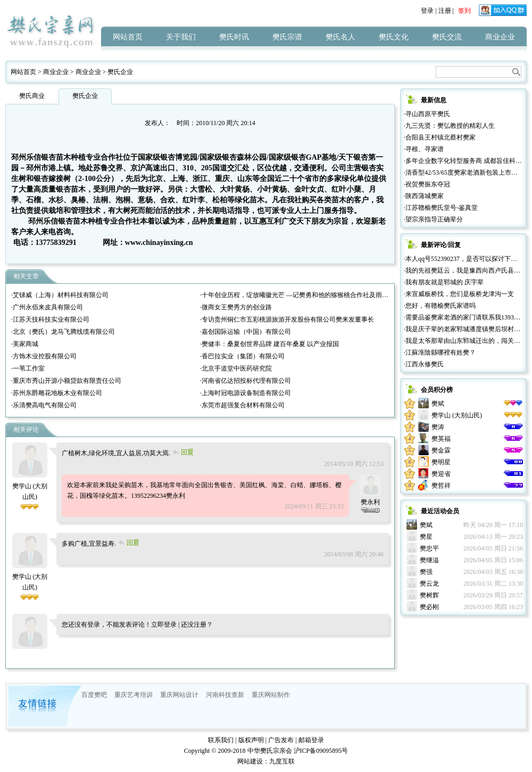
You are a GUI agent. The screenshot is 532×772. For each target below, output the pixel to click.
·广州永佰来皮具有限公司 (47, 307)
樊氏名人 (340, 37)
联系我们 (221, 740)
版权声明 (251, 740)
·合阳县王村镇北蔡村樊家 (440, 137)
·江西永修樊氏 (424, 364)
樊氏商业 (32, 96)
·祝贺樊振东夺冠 (427, 184)
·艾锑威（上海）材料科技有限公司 (60, 295)
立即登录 (164, 625)
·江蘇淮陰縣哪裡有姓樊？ (440, 352)
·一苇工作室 (28, 368)
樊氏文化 (394, 37)
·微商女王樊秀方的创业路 (236, 307)
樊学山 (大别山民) (30, 486)
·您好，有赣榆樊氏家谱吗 (440, 306)
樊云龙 (429, 584)
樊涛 (438, 427)
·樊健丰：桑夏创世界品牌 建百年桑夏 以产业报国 (269, 344)
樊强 (426, 572)
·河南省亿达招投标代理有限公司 (246, 381)
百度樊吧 (94, 695)
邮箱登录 (311, 740)
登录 (427, 11)
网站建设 (250, 761)
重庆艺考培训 (134, 695)
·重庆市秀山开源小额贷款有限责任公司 (66, 381)
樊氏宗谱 (287, 37)
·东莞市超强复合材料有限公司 (242, 405)
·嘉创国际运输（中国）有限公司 (246, 332)
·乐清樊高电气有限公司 (44, 405)
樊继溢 (429, 560)
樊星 (426, 537)
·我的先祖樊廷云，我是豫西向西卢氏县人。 (465, 270)
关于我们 (181, 37)
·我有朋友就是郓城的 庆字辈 (444, 282)
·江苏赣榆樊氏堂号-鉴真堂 (441, 208)
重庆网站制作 (271, 695)
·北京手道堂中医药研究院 (236, 368)
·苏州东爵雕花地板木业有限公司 (57, 393)
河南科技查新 (225, 695)
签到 (464, 11)
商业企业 (500, 37)
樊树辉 (429, 595)
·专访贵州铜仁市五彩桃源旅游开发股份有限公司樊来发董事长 (287, 319)
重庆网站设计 (179, 695)
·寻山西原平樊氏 (427, 114)
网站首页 (128, 37)
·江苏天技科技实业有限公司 (50, 319)
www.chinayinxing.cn (159, 242)
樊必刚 (429, 607)
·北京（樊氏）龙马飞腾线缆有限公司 (63, 332)
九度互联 (282, 761)
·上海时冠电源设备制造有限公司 (246, 393)
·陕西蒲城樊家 (424, 196)
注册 (445, 11)
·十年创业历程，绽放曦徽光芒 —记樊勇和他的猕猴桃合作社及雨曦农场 (301, 295)
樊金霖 (441, 450)
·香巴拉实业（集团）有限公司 (242, 356)
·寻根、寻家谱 (424, 149)
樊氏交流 (447, 37)
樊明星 (441, 462)
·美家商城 (25, 344)
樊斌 (438, 404)
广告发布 (281, 740)
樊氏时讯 (234, 37)
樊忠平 (429, 548)
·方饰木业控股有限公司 (44, 356)
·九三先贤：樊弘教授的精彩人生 (449, 126)
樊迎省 (441, 474)
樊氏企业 (120, 72)
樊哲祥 (441, 486)
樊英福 (441, 439)
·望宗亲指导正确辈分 (433, 219)
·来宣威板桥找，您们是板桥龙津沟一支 (459, 294)
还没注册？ (197, 625)
